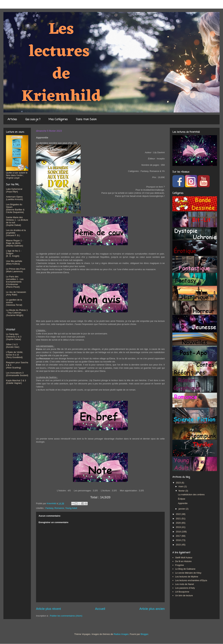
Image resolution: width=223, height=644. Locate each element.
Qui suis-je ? (33, 120)
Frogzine (180, 565)
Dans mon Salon (86, 120)
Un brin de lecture (184, 595)
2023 (179, 483)
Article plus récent (48, 609)
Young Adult (71, 508)
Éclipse (181, 499)
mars (181, 486)
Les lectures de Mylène (187, 577)
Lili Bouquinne (182, 592)
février (182, 491)
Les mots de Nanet (184, 584)
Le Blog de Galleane (185, 569)
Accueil (100, 609)
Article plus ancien (152, 609)
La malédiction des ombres (191, 495)
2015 (179, 545)
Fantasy (49, 508)
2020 (179, 523)
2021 (179, 519)
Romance (59, 508)
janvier (182, 509)
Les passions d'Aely (185, 588)
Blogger (144, 634)
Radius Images (121, 634)
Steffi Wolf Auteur (184, 558)
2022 (179, 514)
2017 (179, 536)
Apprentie (183, 503)
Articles (12, 120)
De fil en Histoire (183, 561)
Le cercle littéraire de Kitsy (188, 573)
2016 (179, 540)
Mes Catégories (58, 120)
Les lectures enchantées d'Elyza (191, 580)
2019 (179, 527)
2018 (179, 532)
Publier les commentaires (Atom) (66, 616)
